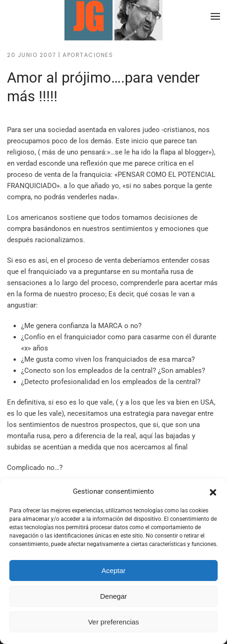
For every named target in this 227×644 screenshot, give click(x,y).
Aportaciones (88, 55)
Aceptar (113, 570)
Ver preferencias (113, 622)
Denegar (113, 596)
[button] (213, 491)
